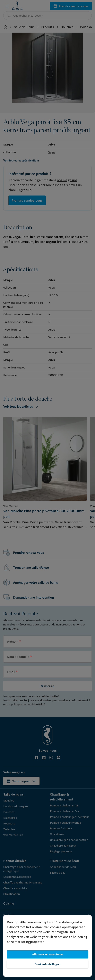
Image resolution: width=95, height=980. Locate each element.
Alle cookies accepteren (47, 954)
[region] (47, 946)
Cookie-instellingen (47, 964)
